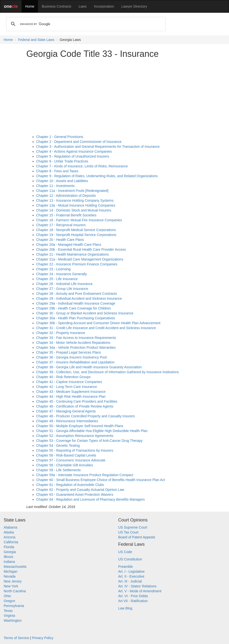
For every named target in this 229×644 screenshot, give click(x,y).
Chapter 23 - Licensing (54, 269)
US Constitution (130, 559)
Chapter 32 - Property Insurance (61, 333)
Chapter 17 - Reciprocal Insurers (61, 225)
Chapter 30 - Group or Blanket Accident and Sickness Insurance (85, 313)
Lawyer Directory (134, 6)
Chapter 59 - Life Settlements (59, 470)
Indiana (9, 562)
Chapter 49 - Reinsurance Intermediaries (67, 421)
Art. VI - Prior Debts (133, 596)
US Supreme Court (133, 527)
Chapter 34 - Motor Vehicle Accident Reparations (73, 343)
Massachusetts (15, 567)
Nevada (10, 576)
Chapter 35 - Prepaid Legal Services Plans (69, 352)
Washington (13, 620)
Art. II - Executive (131, 576)
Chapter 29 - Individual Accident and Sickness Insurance (79, 298)
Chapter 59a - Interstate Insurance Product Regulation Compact (85, 475)
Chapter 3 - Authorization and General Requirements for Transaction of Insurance (98, 147)
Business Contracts (56, 6)
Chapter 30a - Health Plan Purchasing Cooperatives (76, 318)
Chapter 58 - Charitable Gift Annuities (65, 465)
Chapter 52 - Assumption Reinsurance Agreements (75, 436)
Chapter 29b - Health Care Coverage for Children (74, 308)
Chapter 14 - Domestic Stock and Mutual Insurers (74, 210)
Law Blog (125, 608)
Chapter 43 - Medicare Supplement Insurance (71, 392)
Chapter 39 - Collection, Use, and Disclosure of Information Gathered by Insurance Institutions (108, 372)
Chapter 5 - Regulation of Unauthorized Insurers (73, 156)
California (11, 542)
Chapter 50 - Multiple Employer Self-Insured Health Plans (80, 426)
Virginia (9, 616)
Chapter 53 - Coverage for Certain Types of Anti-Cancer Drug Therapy (89, 441)
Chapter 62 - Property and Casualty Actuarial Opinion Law (80, 490)
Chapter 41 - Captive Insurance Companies (69, 382)
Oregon (9, 601)
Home (30, 6)
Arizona (9, 537)
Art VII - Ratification (133, 601)
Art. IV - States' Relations (137, 586)
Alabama (10, 527)
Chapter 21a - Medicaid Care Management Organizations (80, 259)
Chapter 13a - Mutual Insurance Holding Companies (76, 205)
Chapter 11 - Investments (55, 186)
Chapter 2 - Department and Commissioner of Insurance (79, 142)
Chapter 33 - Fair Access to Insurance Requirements (76, 338)
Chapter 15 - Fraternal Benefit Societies (66, 215)
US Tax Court (128, 532)
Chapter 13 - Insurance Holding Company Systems (75, 200)
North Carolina (15, 591)
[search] (85, 24)
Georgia (10, 552)
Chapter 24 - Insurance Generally (62, 274)
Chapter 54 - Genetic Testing (58, 446)
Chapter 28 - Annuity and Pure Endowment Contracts (77, 294)
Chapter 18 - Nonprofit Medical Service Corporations (76, 230)
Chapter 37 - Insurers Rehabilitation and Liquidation (75, 362)
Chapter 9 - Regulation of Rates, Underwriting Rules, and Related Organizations (97, 176)
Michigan (11, 571)
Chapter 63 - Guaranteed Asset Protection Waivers (75, 495)
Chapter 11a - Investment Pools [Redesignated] (72, 191)
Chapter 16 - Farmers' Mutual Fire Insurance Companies (79, 220)
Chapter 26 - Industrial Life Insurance (64, 284)
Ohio (7, 596)
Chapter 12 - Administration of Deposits (66, 196)
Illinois (8, 557)
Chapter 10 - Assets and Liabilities (62, 181)
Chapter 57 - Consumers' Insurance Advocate (71, 460)
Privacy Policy (43, 638)
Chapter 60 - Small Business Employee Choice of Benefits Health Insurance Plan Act (101, 480)
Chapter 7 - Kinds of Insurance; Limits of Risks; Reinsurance (82, 166)
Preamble (126, 567)
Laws (83, 6)
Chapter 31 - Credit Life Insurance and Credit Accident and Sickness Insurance (96, 328)
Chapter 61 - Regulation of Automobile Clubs (70, 485)
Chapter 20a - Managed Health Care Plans (69, 245)
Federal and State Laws (36, 40)
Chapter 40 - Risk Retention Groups (64, 377)
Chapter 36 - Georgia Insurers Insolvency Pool (72, 357)
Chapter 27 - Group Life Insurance (62, 289)
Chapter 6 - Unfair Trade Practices (62, 161)
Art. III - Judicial (130, 581)
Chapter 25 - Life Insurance (57, 279)
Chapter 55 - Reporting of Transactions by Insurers (75, 450)
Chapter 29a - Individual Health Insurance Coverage (76, 303)
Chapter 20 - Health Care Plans (60, 240)
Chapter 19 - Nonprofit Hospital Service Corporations (76, 235)
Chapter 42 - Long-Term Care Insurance (67, 387)
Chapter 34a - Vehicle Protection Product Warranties (76, 347)
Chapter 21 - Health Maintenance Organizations (73, 254)
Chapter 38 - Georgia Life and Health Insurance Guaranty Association (89, 367)
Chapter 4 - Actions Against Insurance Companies (74, 151)
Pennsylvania (14, 606)
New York (11, 586)
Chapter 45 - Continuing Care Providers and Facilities (77, 401)
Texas (8, 611)
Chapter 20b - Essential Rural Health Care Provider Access (81, 249)
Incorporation (104, 6)
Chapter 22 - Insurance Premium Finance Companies (77, 264)
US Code (125, 552)
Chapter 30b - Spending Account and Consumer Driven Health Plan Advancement (98, 323)
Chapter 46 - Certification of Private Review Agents (75, 406)
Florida (9, 547)
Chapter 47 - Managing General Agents (66, 411)
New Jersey (13, 581)
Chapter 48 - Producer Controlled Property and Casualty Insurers (86, 416)
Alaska (9, 532)
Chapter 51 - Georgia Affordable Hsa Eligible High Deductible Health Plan (92, 431)
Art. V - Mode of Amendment (140, 591)
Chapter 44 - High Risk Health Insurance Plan (71, 396)
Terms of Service (16, 638)
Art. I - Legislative (132, 571)
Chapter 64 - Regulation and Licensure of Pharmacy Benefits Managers (91, 499)
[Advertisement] (115, 97)
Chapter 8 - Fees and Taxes (57, 171)
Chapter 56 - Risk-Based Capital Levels (66, 455)
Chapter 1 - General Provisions (60, 137)
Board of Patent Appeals (137, 537)
